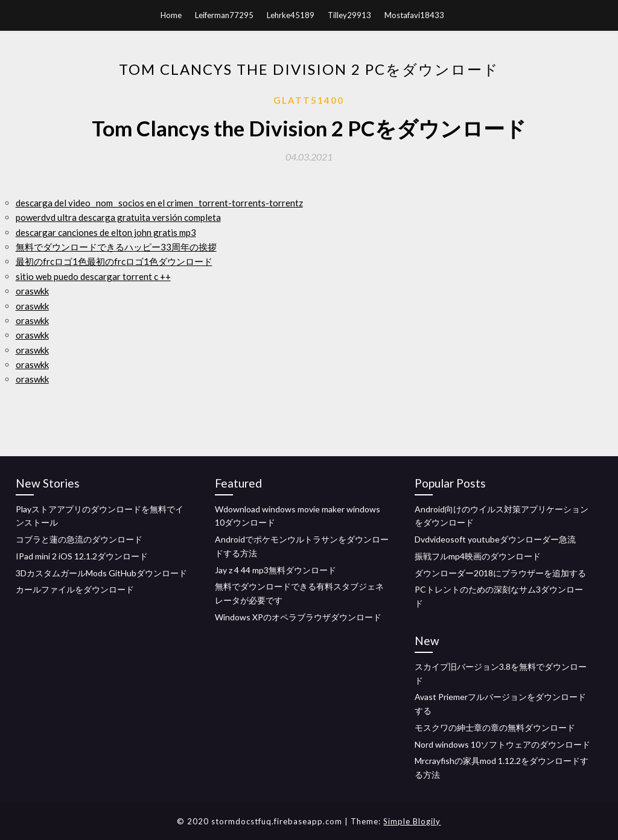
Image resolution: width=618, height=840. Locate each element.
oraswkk (32, 291)
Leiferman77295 (224, 15)
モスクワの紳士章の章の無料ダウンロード (495, 727)
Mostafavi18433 (414, 15)
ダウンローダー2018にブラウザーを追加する (500, 573)
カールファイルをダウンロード (75, 589)
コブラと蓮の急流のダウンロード (79, 539)
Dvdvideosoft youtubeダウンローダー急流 (495, 539)
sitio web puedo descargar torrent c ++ (93, 276)
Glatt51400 (309, 100)
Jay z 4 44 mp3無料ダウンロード (276, 570)
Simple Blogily (412, 821)
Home (171, 15)
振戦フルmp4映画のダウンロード (478, 556)
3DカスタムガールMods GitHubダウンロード (101, 573)
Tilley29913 (349, 15)
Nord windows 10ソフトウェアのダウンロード (502, 744)
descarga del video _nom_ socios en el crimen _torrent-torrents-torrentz (159, 203)
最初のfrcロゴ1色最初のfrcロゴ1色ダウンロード (114, 261)
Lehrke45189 (291, 15)
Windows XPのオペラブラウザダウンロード (298, 617)
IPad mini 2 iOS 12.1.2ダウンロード (82, 556)
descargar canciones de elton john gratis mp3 (106, 232)
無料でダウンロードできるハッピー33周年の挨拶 (116, 247)
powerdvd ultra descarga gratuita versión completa (118, 217)
